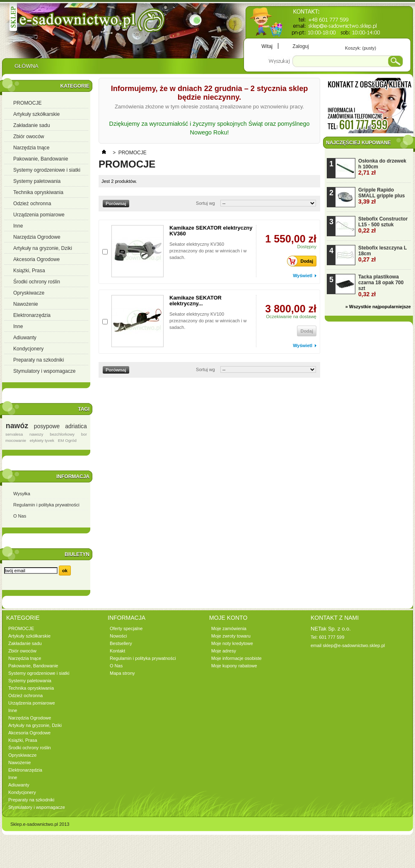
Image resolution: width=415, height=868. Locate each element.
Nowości (118, 636)
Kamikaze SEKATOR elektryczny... (195, 301)
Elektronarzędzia (32, 315)
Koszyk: (361, 48)
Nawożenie (26, 304)
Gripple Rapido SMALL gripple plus (381, 196)
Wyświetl (303, 276)
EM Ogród (67, 440)
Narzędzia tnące (31, 148)
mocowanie (16, 440)
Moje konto (228, 618)
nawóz (17, 426)
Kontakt (117, 651)
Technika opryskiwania (38, 192)
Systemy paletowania (37, 181)
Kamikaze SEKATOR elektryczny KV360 (211, 231)
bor (84, 434)
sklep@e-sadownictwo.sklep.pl (354, 645)
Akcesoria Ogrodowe (36, 259)
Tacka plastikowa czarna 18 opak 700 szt (381, 286)
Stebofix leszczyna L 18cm (382, 254)
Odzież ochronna (32, 204)
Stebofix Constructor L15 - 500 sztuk (383, 225)
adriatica (76, 426)
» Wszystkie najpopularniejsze (378, 307)
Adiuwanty (25, 338)
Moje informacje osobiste (236, 658)
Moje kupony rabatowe (234, 666)
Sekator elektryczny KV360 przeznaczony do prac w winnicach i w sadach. (208, 251)
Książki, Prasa (29, 271)
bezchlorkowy (62, 434)
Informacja (73, 477)
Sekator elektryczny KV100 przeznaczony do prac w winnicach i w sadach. (208, 321)
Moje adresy (224, 651)
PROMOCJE (28, 103)
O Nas (20, 516)
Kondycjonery (28, 349)
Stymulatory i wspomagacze (45, 371)
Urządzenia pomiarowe (39, 215)
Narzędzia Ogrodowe (37, 237)
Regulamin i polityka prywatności (46, 505)
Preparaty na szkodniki (39, 360)
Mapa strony (122, 673)
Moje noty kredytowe (232, 643)
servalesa (14, 434)
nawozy (36, 434)
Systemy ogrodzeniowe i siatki (47, 170)
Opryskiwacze (29, 293)
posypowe (47, 426)
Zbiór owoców (29, 137)
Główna (26, 68)
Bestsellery (121, 643)
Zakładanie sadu (32, 125)
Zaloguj (300, 46)
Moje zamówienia (229, 628)
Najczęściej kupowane (358, 143)
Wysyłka (22, 494)
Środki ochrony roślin (37, 282)
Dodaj (302, 261)
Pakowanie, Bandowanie (41, 159)
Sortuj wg (205, 203)
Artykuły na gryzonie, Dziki (43, 248)
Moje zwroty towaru (231, 636)
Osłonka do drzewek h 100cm (382, 167)
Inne (18, 226)
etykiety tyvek (42, 440)
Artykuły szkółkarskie (36, 114)
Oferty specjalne (126, 628)
